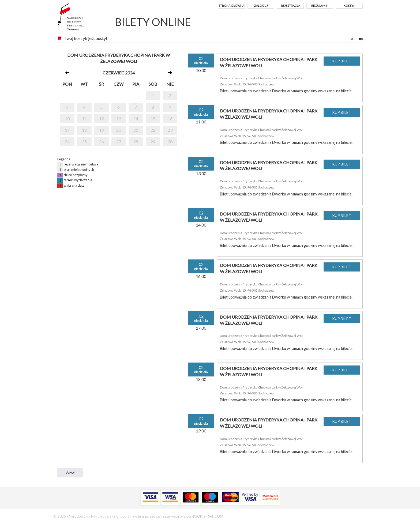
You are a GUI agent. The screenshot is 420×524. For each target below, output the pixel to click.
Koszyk (349, 5)
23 (170, 130)
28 (136, 142)
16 (170, 118)
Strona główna (231, 5)
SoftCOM (216, 516)
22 (153, 130)
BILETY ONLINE (153, 22)
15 (153, 118)
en (361, 39)
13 (119, 118)
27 (119, 142)
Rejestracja (290, 5)
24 (67, 142)
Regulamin (320, 5)
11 (84, 118)
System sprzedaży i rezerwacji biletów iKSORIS (169, 516)
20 (119, 130)
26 (102, 142)
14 (136, 118)
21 (136, 130)
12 (102, 118)
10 (67, 118)
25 (84, 142)
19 (102, 130)
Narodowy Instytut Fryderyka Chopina (81, 19)
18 (84, 130)
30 (170, 142)
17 (67, 130)
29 (153, 142)
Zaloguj (261, 5)
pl (352, 39)
